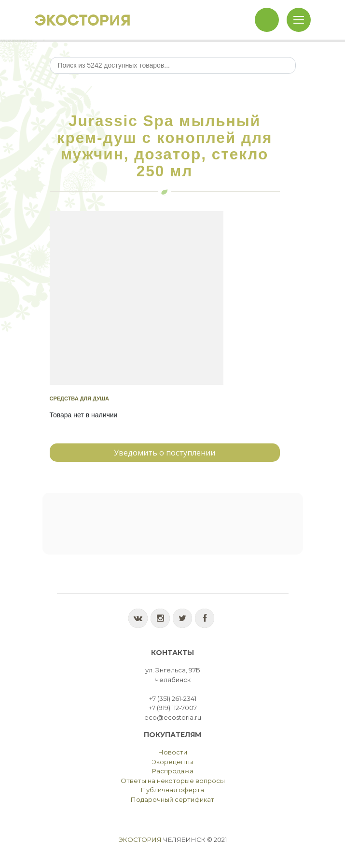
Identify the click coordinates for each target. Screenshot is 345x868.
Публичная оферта (172, 790)
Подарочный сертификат (172, 799)
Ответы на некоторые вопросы (173, 781)
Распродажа (173, 771)
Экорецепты (172, 762)
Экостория (140, 840)
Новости (173, 752)
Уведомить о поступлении (165, 453)
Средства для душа (80, 398)
